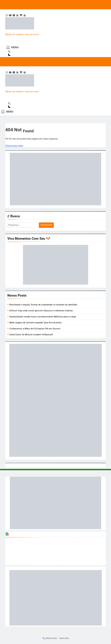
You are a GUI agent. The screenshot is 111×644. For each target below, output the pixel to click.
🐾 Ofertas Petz (50, 638)
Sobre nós (64, 638)
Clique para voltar (14, 146)
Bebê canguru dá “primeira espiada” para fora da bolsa (35, 323)
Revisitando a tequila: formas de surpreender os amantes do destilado (43, 305)
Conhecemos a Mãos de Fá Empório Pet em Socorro (35, 329)
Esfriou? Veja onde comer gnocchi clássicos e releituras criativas (41, 311)
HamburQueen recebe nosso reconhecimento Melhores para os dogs (43, 317)
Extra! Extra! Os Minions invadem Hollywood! (31, 335)
